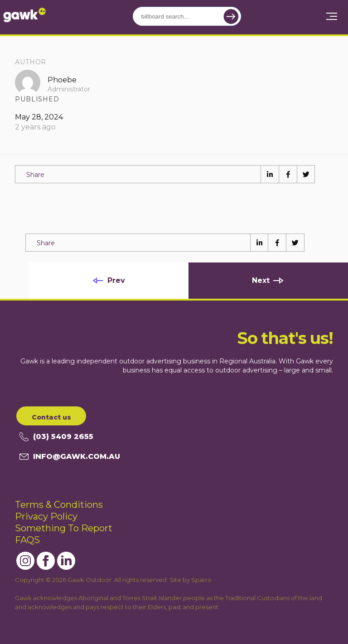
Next (261, 280)
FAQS (27, 540)
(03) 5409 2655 (56, 437)
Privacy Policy (46, 516)
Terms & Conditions (59, 505)
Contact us (51, 417)
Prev (116, 280)
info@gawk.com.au (70, 457)
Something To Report (64, 528)
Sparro (201, 580)
